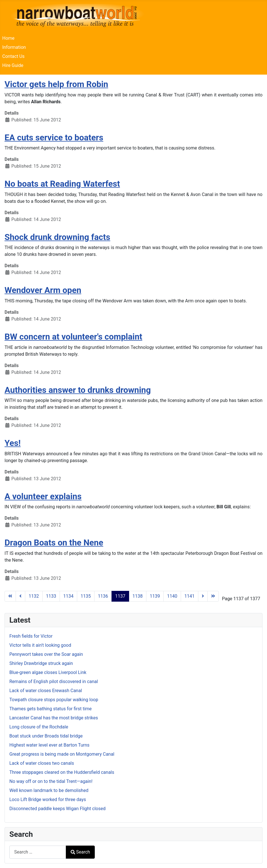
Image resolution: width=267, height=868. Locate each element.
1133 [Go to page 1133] (51, 596)
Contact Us (13, 56)
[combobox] (38, 852)
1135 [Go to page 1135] (86, 596)
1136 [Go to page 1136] (103, 596)
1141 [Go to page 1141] (190, 596)
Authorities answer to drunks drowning (78, 390)
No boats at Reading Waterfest (62, 184)
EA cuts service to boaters (54, 137)
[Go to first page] (10, 596)
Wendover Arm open (43, 290)
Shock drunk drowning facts (57, 237)
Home (8, 38)
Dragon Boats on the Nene (54, 542)
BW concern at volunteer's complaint (73, 337)
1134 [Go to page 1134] (68, 596)
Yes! (13, 443)
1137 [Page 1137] (120, 596)
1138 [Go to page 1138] (138, 596)
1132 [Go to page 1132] (34, 596)
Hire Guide (13, 65)
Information (14, 47)
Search (80, 852)
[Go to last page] (213, 596)
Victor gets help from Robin (56, 84)
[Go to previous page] (20, 596)
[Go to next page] (203, 596)
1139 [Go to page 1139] (155, 596)
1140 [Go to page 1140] (172, 596)
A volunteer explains (43, 496)
